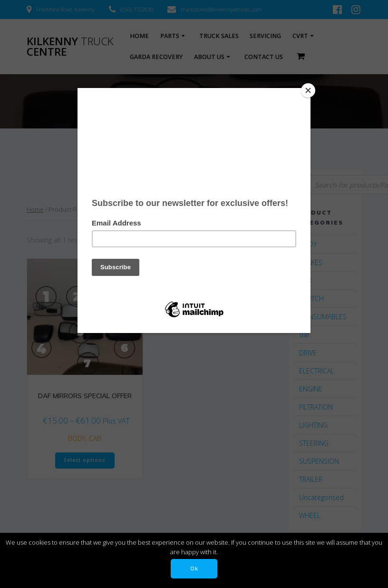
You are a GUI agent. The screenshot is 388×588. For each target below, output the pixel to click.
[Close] (308, 90)
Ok (194, 568)
